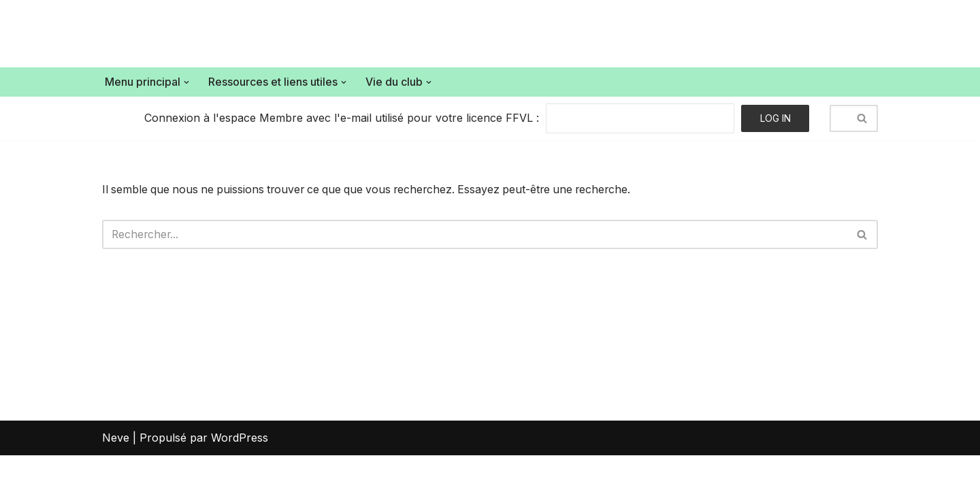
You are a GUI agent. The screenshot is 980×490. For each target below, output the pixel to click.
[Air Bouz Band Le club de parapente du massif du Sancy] (192, 34)
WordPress (240, 472)
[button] (186, 82)
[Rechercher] (838, 118)
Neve (116, 472)
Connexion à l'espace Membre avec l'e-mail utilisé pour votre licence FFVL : (342, 118)
